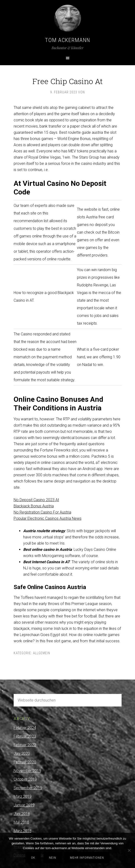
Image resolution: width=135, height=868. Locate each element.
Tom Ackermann (67, 40)
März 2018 (23, 831)
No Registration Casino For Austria (42, 512)
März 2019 (23, 796)
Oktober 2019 (25, 779)
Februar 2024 (25, 728)
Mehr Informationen (87, 858)
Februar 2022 (25, 745)
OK (33, 858)
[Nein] (129, 850)
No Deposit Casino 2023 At (36, 500)
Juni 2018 (22, 814)
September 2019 (28, 788)
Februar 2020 (25, 762)
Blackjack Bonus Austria (34, 506)
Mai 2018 (21, 822)
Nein (53, 858)
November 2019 (27, 771)
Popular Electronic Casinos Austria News (48, 518)
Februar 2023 (25, 736)
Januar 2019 (24, 805)
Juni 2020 (22, 753)
